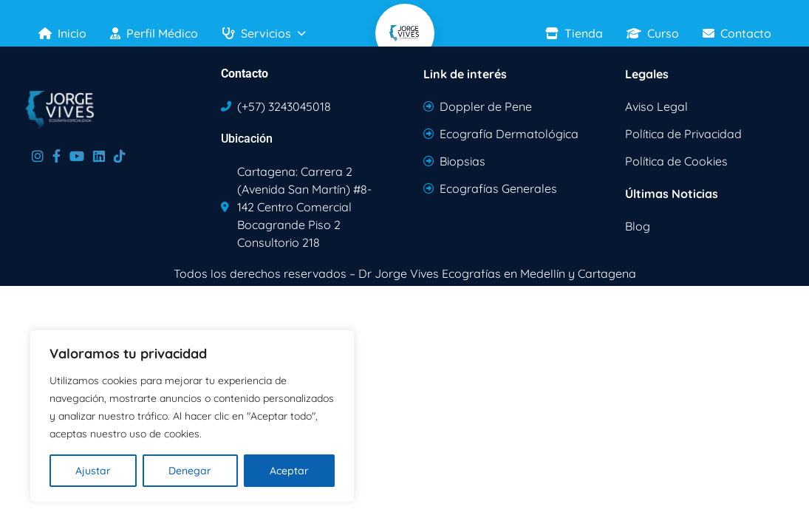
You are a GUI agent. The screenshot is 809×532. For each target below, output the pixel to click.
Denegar (190, 471)
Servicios (264, 33)
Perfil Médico (154, 33)
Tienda (574, 33)
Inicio (62, 33)
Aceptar (289, 471)
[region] (192, 416)
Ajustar (93, 471)
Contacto (737, 33)
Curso (653, 33)
